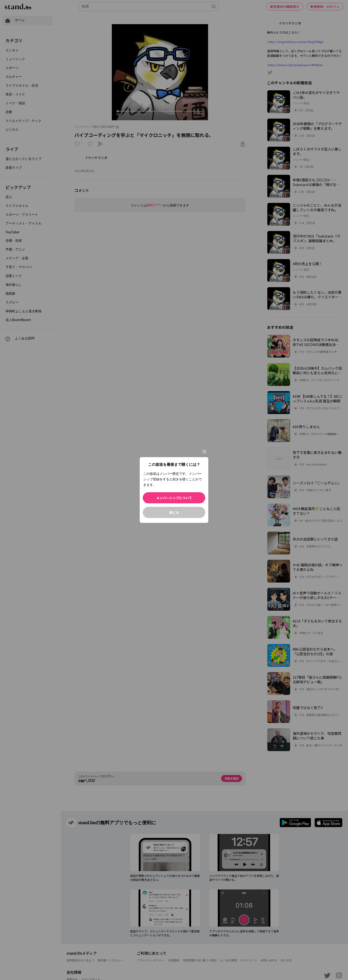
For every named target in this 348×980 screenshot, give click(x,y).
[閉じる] (204, 452)
